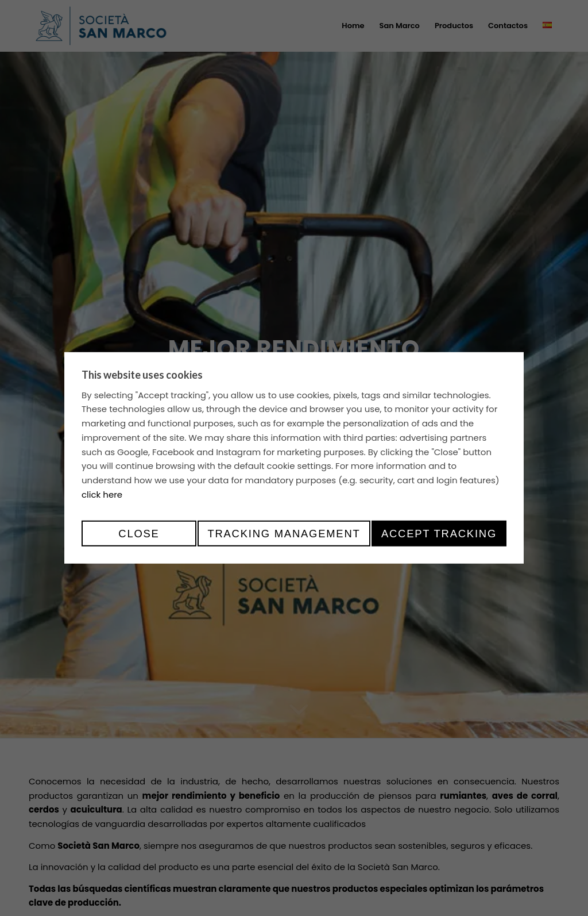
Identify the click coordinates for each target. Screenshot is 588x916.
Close (139, 534)
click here (102, 494)
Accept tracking (439, 534)
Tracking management (284, 534)
